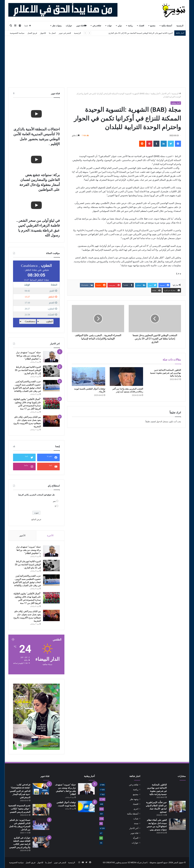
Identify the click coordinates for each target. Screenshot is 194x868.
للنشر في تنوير (65, 33)
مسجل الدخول (162, 422)
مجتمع (153, 26)
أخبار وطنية (155, 94)
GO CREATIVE (109, 862)
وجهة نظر (134, 799)
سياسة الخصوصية (17, 33)
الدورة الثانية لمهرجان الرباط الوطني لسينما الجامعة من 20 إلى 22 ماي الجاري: (140, 33)
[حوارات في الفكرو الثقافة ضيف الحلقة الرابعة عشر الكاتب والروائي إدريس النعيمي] (41, 842)
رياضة (130, 26)
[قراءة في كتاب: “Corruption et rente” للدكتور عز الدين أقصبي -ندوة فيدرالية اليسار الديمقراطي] (41, 789)
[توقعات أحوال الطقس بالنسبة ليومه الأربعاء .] (89, 377)
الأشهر (22, 536)
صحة (136, 823)
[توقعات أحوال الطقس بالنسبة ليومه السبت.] (86, 807)
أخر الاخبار (166, 94)
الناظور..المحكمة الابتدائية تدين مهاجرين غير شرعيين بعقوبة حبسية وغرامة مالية (166, 373)
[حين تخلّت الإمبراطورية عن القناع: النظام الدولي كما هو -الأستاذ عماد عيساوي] (177, 807)
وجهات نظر (57, 26)
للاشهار (43, 33)
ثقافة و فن (97, 26)
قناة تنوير (81, 26)
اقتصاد (141, 26)
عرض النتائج (36, 519)
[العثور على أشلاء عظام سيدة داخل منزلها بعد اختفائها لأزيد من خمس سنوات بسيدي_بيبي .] (177, 824)
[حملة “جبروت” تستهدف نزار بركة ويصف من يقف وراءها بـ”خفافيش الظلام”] (51, 357)
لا (55, 506)
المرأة (136, 838)
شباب (136, 819)
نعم (54, 501)
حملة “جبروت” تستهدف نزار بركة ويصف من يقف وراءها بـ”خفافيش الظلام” (28, 356)
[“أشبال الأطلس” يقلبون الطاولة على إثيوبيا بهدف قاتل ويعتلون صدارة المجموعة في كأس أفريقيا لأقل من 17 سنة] (51, 403)
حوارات (69, 26)
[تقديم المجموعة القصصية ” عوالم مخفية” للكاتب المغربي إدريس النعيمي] (41, 810)
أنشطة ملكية (167, 26)
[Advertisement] (97, 62)
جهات (109, 26)
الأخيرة (50, 536)
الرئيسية (180, 26)
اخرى (136, 809)
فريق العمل (32, 33)
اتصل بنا (52, 33)
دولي (120, 26)
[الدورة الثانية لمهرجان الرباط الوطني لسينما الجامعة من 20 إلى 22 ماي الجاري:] (51, 371)
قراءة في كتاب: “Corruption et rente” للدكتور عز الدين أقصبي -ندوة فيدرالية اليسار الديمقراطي (20, 791)
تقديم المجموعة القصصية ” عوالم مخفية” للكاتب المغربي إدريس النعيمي (19, 809)
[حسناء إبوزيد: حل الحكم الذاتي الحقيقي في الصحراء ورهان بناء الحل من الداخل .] (41, 824)
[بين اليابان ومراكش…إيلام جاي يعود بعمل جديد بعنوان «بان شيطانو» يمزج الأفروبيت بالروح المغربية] (51, 421)
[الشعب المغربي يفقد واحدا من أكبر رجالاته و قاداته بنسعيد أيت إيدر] (126, 377)
